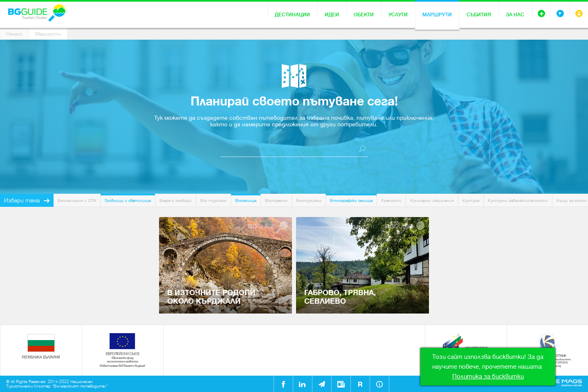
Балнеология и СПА (77, 200)
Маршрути (437, 15)
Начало (14, 34)
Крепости (391, 200)
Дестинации (292, 15)
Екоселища (246, 200)
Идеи (332, 15)
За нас (515, 15)
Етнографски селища (351, 200)
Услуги (398, 15)
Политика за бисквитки (488, 376)
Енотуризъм (309, 200)
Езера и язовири (176, 200)
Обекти (364, 15)
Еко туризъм (213, 200)
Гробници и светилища (128, 200)
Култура (471, 200)
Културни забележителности (518, 200)
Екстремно (276, 200)
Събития (479, 15)
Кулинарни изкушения (432, 200)
